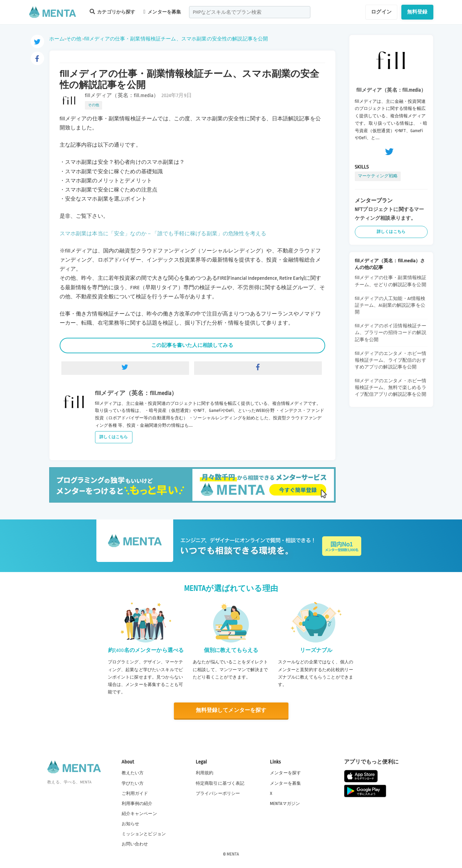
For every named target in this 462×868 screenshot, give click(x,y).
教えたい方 (133, 773)
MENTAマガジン (285, 804)
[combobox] (250, 12)
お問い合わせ (135, 844)
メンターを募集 (162, 12)
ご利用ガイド (135, 794)
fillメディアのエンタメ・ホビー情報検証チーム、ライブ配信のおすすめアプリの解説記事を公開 (391, 360)
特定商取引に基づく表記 (220, 783)
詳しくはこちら (114, 437)
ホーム (57, 39)
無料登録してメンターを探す (231, 710)
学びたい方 (133, 783)
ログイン (381, 12)
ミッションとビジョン (144, 834)
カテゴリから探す (113, 12)
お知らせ (131, 824)
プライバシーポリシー (218, 794)
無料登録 (417, 12)
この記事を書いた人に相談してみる (192, 345)
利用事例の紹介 (137, 804)
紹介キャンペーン (139, 814)
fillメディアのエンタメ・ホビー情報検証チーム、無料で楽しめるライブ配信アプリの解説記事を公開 (391, 387)
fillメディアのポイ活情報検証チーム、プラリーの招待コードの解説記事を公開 (391, 333)
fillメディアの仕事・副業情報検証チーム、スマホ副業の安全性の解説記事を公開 (176, 39)
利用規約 (205, 773)
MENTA (233, 854)
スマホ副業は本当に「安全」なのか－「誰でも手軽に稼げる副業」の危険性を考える (163, 234)
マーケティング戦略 (378, 176)
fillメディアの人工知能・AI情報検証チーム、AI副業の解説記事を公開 (390, 305)
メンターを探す (285, 773)
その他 (74, 39)
